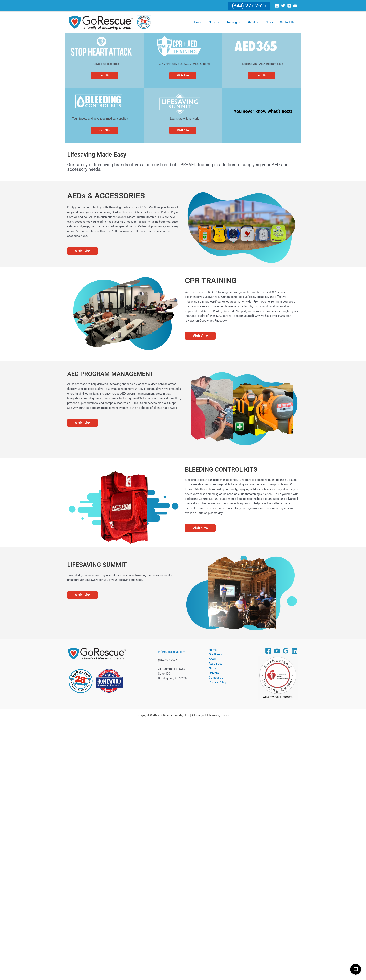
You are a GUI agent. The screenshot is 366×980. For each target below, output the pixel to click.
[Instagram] (289, 6)
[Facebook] (277, 6)
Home (212, 650)
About (212, 659)
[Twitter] (283, 6)
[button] (249, 6)
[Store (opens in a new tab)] (220, 22)
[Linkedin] (295, 651)
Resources (215, 664)
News (212, 669)
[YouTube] (277, 651)
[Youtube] (295, 6)
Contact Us (215, 678)
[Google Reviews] (286, 651)
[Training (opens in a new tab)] (238, 22)
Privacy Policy (217, 683)
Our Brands (215, 654)
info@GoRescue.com (172, 652)
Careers (213, 673)
